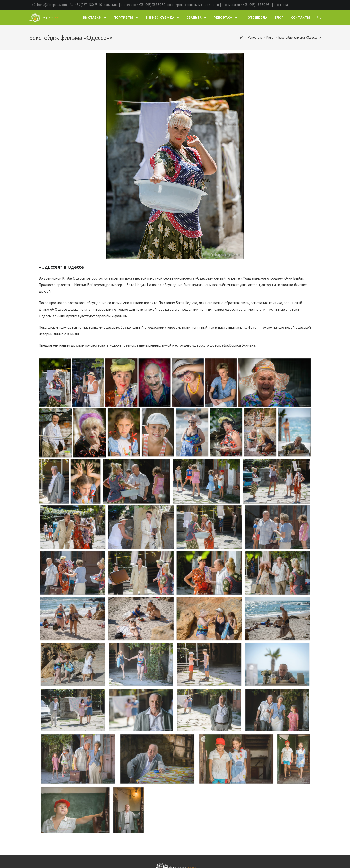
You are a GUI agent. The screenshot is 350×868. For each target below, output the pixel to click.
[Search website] (319, 18)
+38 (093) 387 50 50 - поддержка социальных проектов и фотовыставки (189, 5)
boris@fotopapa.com (52, 5)
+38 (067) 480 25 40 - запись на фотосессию (105, 5)
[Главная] (242, 38)
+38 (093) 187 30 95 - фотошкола (265, 5)
